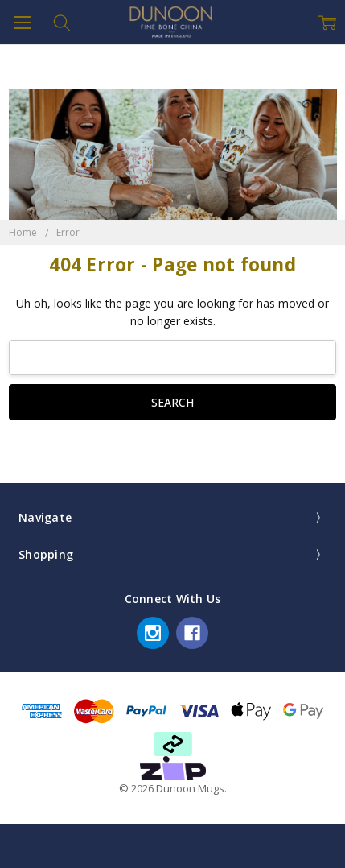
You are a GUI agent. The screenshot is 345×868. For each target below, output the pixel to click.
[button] (173, 768)
